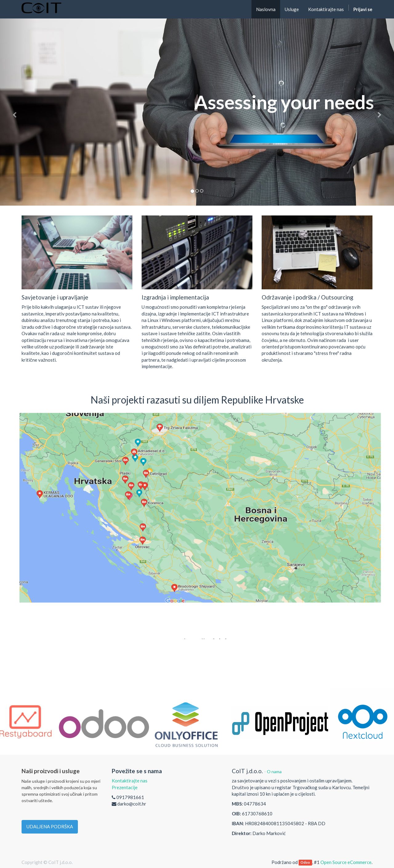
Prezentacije (125, 787)
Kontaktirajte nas (130, 781)
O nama (274, 772)
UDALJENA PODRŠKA (50, 826)
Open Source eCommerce (346, 862)
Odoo (305, 863)
